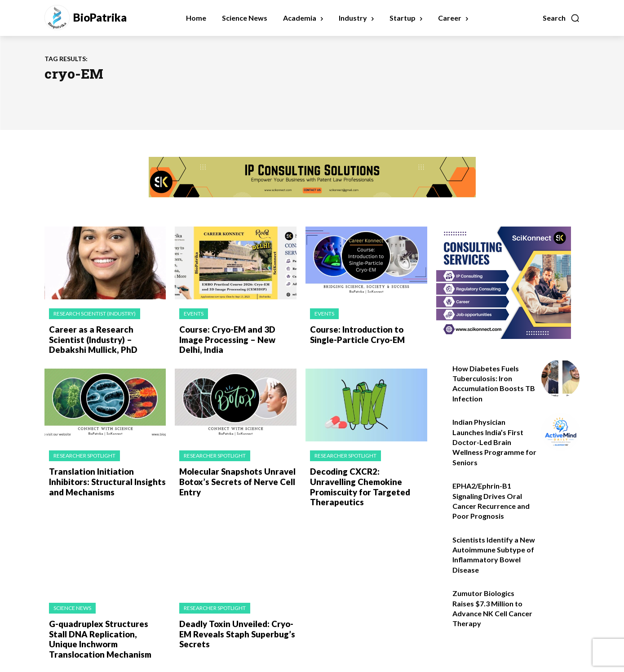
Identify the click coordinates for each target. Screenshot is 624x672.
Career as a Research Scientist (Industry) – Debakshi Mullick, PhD (106, 339)
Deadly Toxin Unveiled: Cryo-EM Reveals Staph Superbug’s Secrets (235, 621)
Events (194, 314)
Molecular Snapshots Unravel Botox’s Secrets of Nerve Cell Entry (235, 479)
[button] (561, 18)
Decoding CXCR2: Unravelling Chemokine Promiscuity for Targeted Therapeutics (366, 479)
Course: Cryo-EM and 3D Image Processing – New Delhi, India (237, 334)
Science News (72, 595)
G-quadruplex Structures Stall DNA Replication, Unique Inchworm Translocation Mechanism (106, 625)
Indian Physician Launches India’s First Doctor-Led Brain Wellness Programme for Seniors (494, 442)
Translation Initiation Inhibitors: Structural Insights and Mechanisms (105, 479)
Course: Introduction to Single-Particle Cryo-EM (356, 334)
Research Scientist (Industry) (95, 314)
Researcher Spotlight (84, 454)
